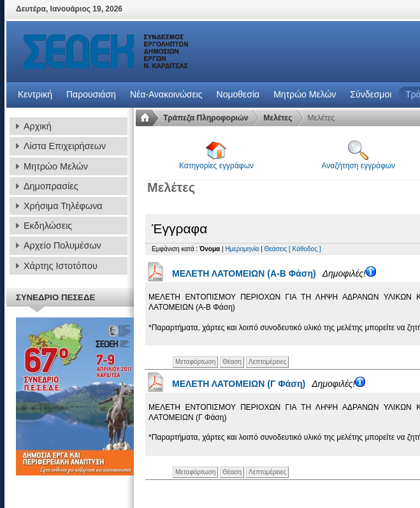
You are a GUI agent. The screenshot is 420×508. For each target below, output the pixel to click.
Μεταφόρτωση (195, 362)
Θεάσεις (276, 249)
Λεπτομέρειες (267, 362)
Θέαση (232, 362)
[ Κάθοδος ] (305, 249)
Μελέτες (278, 118)
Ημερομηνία (242, 249)
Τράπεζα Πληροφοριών (206, 118)
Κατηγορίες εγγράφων (216, 155)
